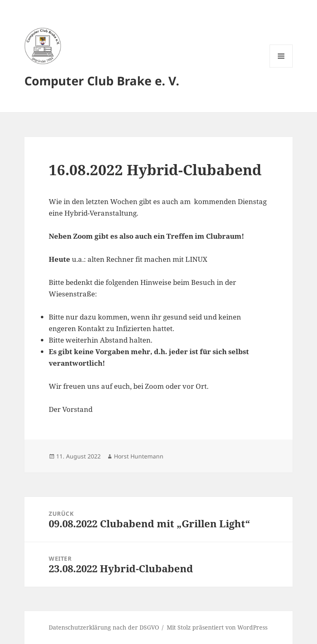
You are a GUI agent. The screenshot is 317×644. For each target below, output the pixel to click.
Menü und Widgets (281, 67)
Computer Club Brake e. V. (102, 81)
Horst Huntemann (139, 456)
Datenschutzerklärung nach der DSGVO (104, 627)
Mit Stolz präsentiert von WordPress (217, 627)
